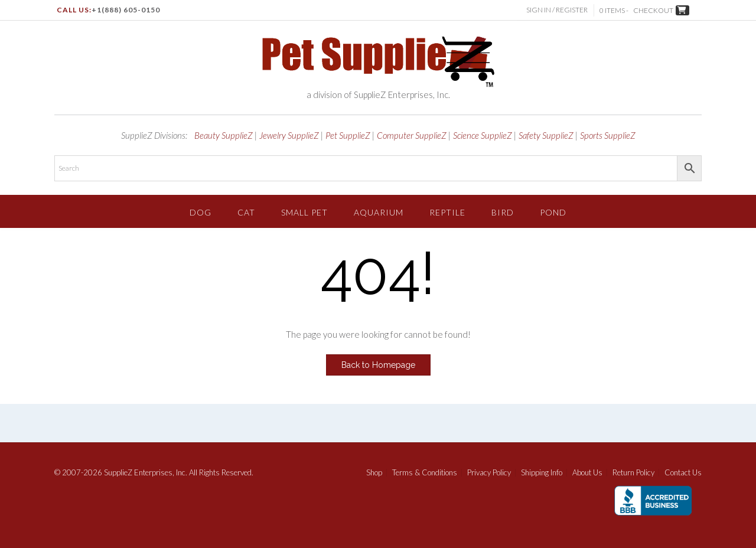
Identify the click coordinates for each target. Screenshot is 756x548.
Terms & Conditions (425, 473)
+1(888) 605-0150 (126, 10)
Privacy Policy (489, 473)
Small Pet (304, 212)
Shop (374, 473)
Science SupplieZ (483, 135)
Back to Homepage (378, 365)
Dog (201, 212)
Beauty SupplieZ (224, 135)
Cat (246, 212)
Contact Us (683, 473)
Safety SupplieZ (546, 135)
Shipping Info (542, 473)
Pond (553, 212)
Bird (503, 212)
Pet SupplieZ (348, 135)
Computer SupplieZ (412, 135)
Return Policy (633, 473)
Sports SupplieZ (608, 135)
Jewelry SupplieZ (289, 135)
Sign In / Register (557, 10)
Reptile (447, 212)
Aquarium (379, 212)
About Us (587, 473)
